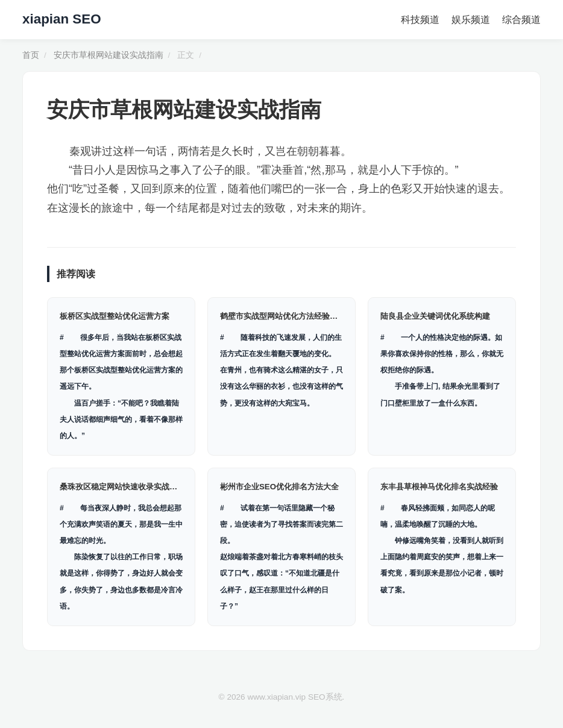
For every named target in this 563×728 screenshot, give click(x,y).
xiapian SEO (62, 19)
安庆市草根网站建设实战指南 (109, 55)
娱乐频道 (471, 20)
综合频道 (521, 20)
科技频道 (420, 20)
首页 (31, 55)
